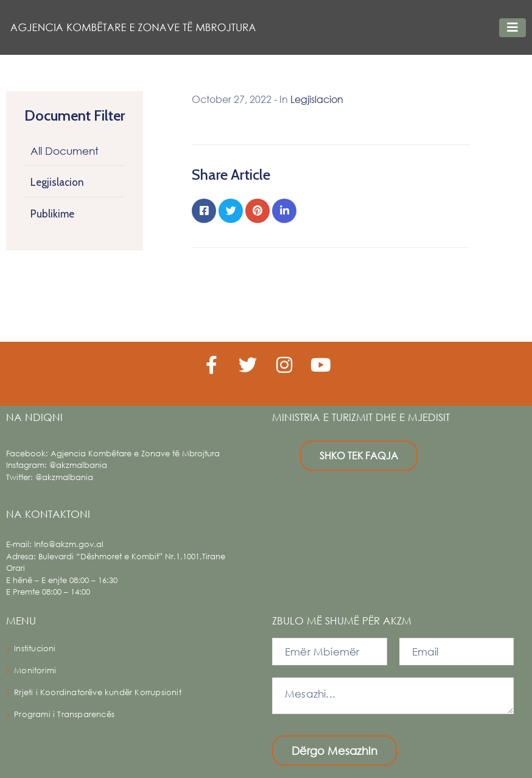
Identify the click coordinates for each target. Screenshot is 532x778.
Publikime (52, 214)
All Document (65, 151)
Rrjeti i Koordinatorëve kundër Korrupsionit (98, 692)
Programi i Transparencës (64, 714)
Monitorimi (35, 670)
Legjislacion (57, 182)
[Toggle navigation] (513, 28)
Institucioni (35, 649)
